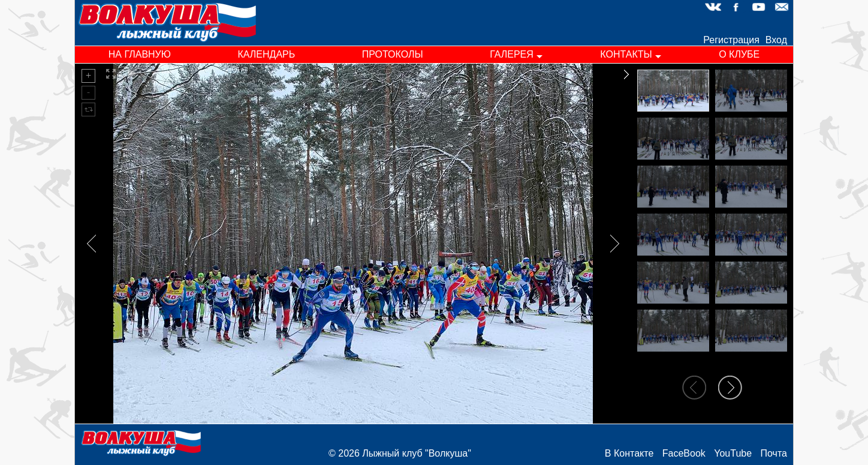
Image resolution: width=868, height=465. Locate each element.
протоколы (393, 54)
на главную (140, 54)
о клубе (739, 54)
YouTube (733, 453)
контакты (626, 54)
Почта (774, 453)
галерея (512, 54)
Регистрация (731, 40)
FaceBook (684, 453)
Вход (776, 40)
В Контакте (629, 453)
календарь (266, 54)
